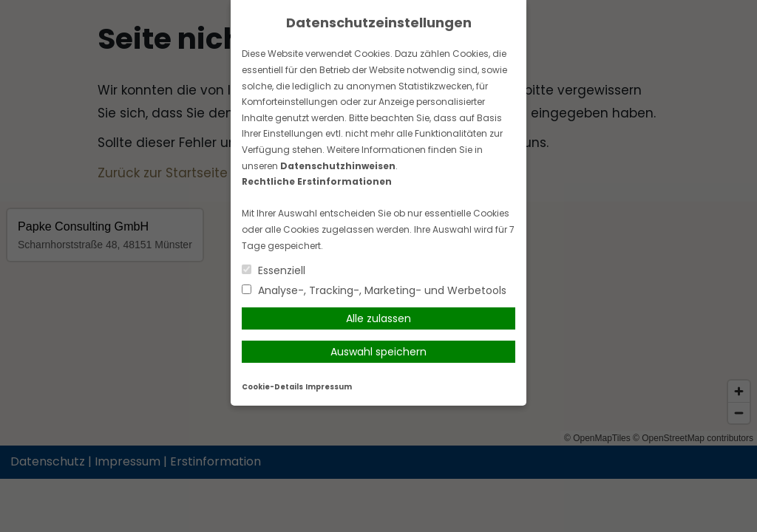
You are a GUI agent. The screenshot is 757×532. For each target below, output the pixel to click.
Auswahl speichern (378, 352)
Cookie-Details (272, 387)
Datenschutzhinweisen (338, 166)
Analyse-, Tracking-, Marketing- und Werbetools (374, 290)
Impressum (329, 387)
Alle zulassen (378, 318)
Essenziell (274, 270)
